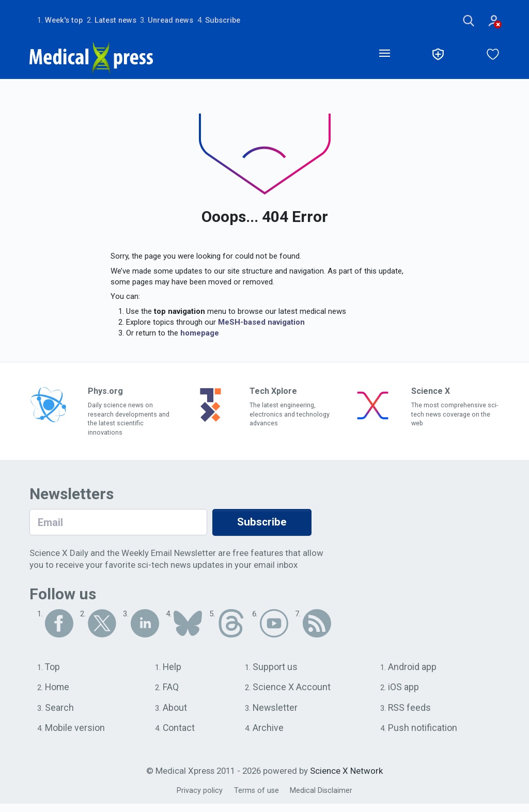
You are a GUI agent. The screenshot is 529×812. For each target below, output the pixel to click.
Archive (268, 736)
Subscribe (235, 20)
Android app (414, 672)
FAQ (172, 693)
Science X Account (293, 693)
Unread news (180, 20)
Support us (276, 672)
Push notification (424, 736)
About (176, 714)
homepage (200, 335)
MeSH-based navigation (261, 324)
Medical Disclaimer (322, 799)
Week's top (65, 20)
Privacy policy (198, 799)
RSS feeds (410, 714)
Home (58, 693)
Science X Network (346, 779)
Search (60, 714)
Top (53, 672)
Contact (180, 736)
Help (173, 672)
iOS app (405, 693)
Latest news (121, 20)
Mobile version (76, 736)
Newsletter (276, 714)
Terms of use (256, 799)
